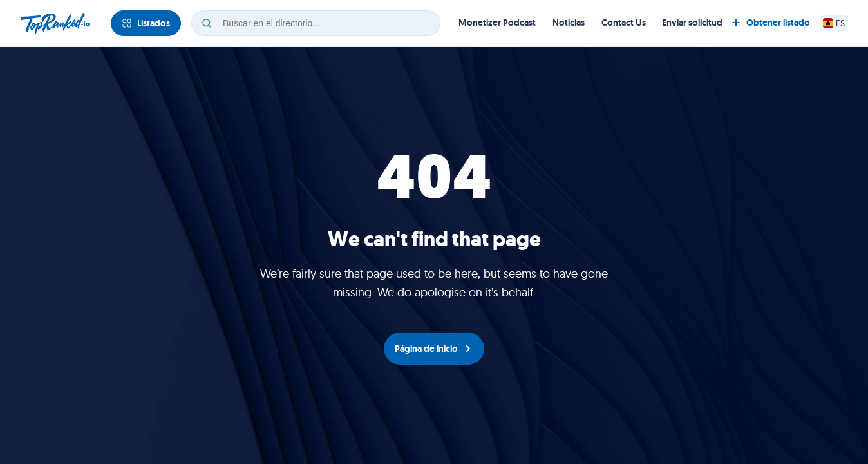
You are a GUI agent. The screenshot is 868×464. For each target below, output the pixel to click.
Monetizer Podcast (497, 23)
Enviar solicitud (692, 23)
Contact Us (624, 23)
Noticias (569, 23)
